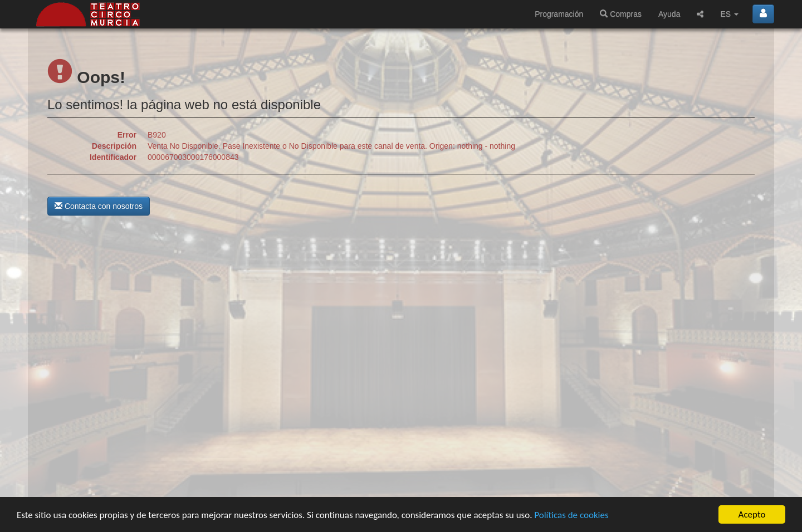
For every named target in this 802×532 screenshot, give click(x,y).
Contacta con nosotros (99, 206)
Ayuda (669, 14)
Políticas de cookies (571, 516)
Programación (559, 14)
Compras (621, 14)
